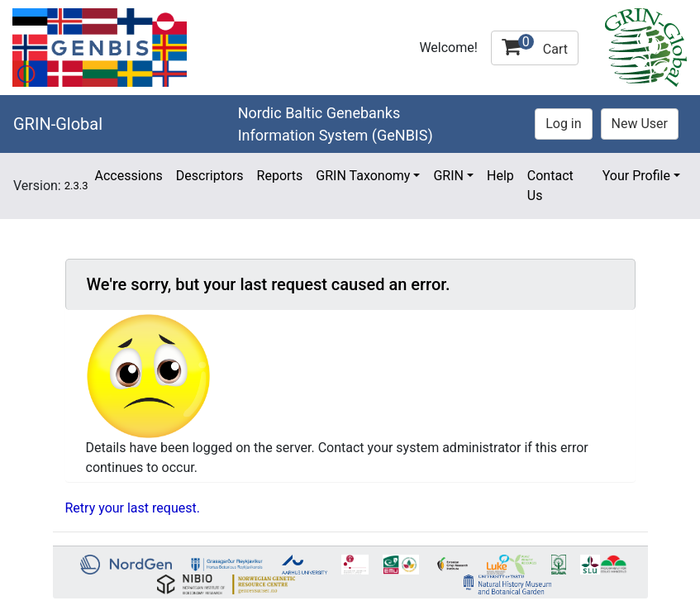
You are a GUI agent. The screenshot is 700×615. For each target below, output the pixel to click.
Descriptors (210, 176)
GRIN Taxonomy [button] (363, 176)
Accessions (128, 176)
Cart (535, 45)
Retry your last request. (133, 508)
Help (500, 176)
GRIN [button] (448, 176)
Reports (280, 176)
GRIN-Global (58, 124)
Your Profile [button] (636, 176)
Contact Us (550, 186)
